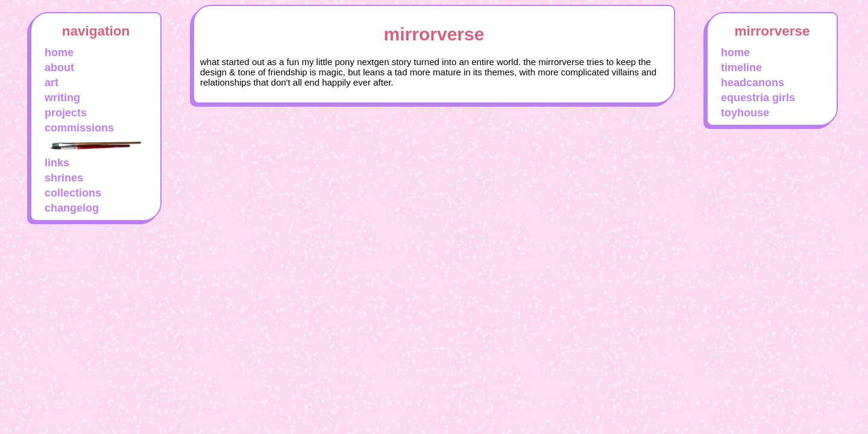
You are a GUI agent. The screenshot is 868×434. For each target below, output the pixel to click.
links (57, 163)
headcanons (753, 83)
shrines (64, 178)
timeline (741, 68)
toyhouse (745, 113)
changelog (72, 208)
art (52, 83)
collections (73, 193)
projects (66, 113)
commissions (79, 128)
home (59, 52)
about (59, 68)
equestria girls (758, 98)
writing (62, 98)
